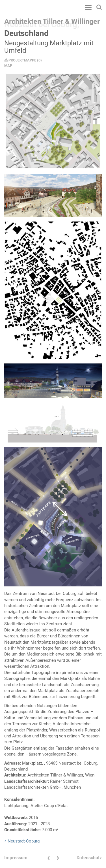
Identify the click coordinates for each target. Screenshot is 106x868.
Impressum (16, 858)
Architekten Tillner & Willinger (52, 21)
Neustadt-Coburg (24, 841)
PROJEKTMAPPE (20, 60)
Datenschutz (89, 858)
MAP (8, 66)
